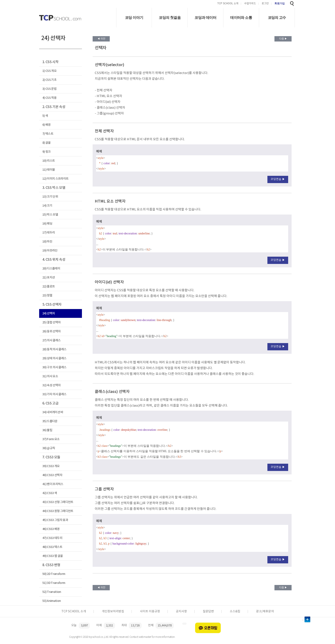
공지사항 (181, 611)
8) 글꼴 (47, 143)
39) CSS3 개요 (51, 466)
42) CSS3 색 (50, 493)
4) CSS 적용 (49, 98)
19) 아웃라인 (50, 251)
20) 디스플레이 (51, 269)
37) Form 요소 (51, 439)
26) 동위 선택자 (51, 331)
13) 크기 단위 (50, 197)
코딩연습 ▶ (278, 179)
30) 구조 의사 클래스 (54, 367)
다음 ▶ (283, 39)
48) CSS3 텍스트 (52, 547)
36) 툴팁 (47, 430)
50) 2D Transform (54, 574)
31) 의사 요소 (50, 376)
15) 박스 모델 (50, 215)
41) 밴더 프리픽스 (53, 484)
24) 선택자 (49, 313)
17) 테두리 (49, 233)
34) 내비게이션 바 (53, 412)
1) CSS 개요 (49, 71)
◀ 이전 (101, 39)
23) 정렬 (47, 295)
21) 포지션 (49, 278)
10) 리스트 (49, 161)
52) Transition (52, 592)
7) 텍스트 (48, 134)
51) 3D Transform (54, 583)
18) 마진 (47, 242)
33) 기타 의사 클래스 (54, 394)
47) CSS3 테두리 (52, 538)
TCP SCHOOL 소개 (228, 4)
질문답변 (208, 611)
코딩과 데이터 (205, 18)
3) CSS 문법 (49, 89)
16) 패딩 (47, 224)
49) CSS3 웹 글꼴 (53, 556)
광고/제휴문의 (265, 611)
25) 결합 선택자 (51, 322)
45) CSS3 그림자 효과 (55, 520)
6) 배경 (47, 125)
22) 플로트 (49, 286)
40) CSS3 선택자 (52, 475)
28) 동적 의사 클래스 (54, 349)
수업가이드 (250, 4)
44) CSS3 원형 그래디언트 (58, 511)
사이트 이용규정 (150, 611)
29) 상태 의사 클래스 (54, 358)
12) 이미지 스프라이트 (55, 179)
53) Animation (52, 601)
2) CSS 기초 (49, 80)
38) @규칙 (49, 448)
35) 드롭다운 (50, 421)
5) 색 (45, 116)
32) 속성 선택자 (51, 385)
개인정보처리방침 (113, 611)
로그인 (265, 4)
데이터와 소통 (241, 18)
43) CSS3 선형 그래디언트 (58, 502)
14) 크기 (47, 206)
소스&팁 (235, 611)
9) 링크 (47, 152)
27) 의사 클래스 (51, 340)
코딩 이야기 (134, 18)
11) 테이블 (49, 170)
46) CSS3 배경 (51, 529)
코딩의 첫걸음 (170, 18)
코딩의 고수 (277, 18)
